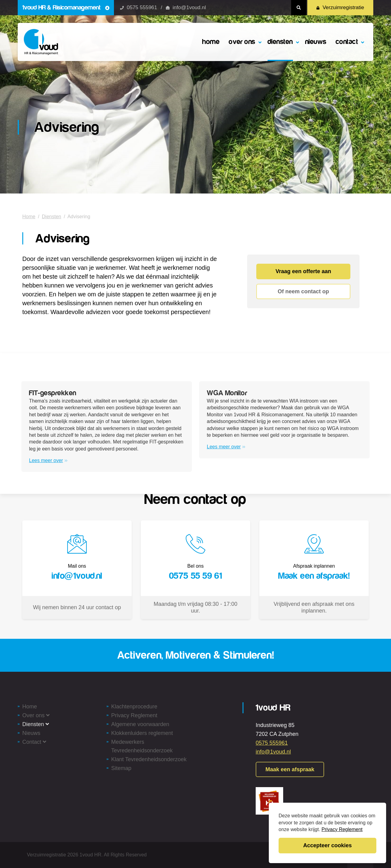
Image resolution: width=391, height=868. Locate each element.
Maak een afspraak (290, 769)
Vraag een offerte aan (303, 271)
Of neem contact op (303, 291)
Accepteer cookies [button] (327, 845)
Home (29, 217)
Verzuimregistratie (340, 7)
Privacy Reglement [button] (342, 829)
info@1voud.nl (189, 7)
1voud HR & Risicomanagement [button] (66, 7)
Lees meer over (48, 460)
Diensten (51, 217)
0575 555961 (142, 7)
